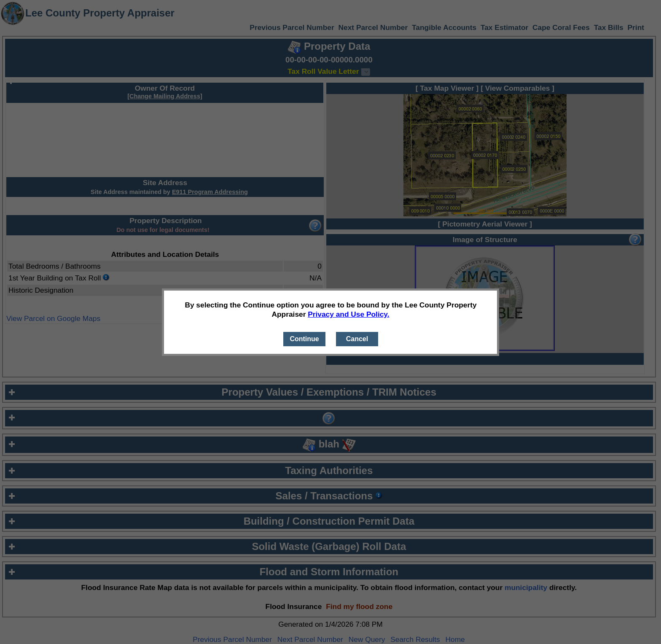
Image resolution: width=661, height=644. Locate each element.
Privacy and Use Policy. (348, 314)
